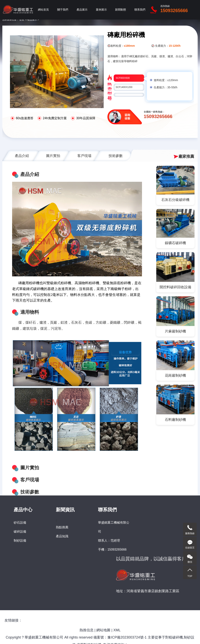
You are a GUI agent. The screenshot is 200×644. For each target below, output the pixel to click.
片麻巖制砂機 (175, 331)
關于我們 (63, 10)
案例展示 (101, 10)
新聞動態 (121, 10)
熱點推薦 (62, 527)
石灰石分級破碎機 (175, 200)
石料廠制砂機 (175, 420)
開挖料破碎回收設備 (175, 287)
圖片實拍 (53, 156)
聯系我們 (140, 10)
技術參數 (116, 156)
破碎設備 (20, 532)
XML (117, 630)
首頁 (22, 20)
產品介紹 (22, 156)
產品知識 (62, 536)
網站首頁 (43, 10)
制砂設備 (20, 541)
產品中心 (23, 510)
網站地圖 (103, 630)
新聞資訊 (65, 510)
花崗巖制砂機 (175, 375)
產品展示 (82, 10)
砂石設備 (20, 523)
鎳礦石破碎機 (175, 243)
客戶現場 (84, 156)
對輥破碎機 (174, 637)
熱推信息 (87, 630)
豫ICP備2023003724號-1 (127, 637)
